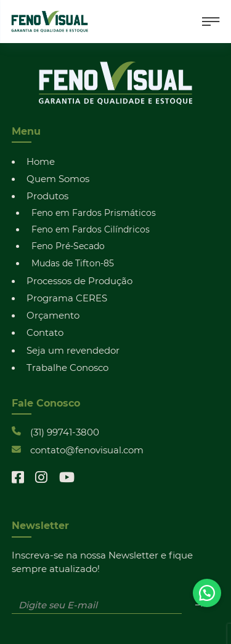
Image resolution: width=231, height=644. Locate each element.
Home (41, 161)
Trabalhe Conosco (67, 367)
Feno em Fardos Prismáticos (94, 213)
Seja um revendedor (73, 350)
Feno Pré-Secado (68, 246)
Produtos (47, 196)
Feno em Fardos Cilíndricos (91, 229)
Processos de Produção (79, 280)
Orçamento (53, 315)
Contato (45, 332)
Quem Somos (58, 178)
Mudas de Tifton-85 (73, 263)
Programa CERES (67, 298)
